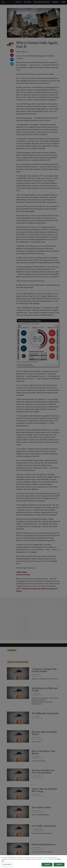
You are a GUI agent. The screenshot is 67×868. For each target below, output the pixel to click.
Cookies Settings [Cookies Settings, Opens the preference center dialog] (7, 866)
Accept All (47, 866)
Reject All (59, 866)
